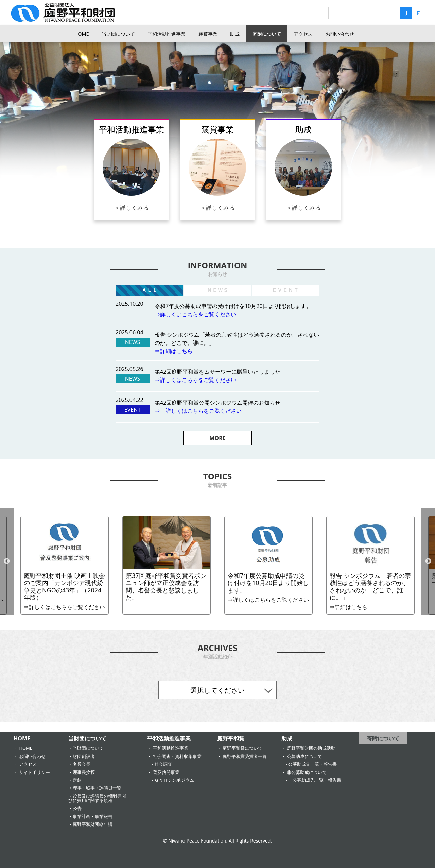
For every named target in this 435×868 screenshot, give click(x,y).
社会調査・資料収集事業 (177, 756)
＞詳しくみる (132, 207)
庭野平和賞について (242, 748)
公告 (77, 808)
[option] (268, 565)
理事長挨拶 (84, 772)
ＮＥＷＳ (217, 290)
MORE (217, 438)
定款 (77, 780)
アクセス (303, 34)
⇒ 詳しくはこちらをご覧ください (198, 411)
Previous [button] (7, 561)
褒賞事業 (208, 34)
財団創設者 (84, 756)
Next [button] (428, 561)
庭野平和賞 (231, 738)
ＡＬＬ (150, 290)
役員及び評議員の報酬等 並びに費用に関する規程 (98, 798)
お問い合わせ (340, 34)
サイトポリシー (34, 772)
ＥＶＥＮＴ (285, 290)
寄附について (267, 34)
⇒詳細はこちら (174, 351)
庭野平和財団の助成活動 (311, 748)
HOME (82, 34)
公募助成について (304, 756)
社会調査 (163, 764)
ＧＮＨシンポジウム (174, 780)
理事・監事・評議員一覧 (97, 788)
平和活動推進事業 (167, 34)
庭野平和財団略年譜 (93, 824)
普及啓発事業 (166, 772)
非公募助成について (307, 772)
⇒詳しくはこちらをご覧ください (195, 314)
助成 (235, 34)
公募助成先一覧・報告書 (312, 764)
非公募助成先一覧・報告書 (315, 780)
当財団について (118, 34)
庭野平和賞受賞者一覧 (245, 756)
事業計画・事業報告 (93, 816)
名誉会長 (82, 764)
